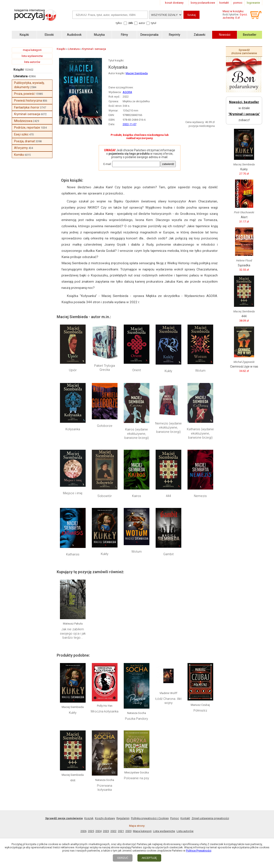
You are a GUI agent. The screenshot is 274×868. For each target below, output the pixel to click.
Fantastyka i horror (27, 107)
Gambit (168, 554)
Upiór (73, 370)
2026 (83, 831)
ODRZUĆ (123, 858)
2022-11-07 (130, 124)
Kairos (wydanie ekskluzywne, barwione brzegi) (137, 434)
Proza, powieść (24, 94)
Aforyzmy (21, 148)
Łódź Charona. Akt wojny (168, 701)
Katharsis (73, 554)
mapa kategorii (32, 50)
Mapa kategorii (142, 831)
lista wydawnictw (32, 56)
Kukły (168, 371)
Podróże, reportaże (27, 128)
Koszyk (89, 818)
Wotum (200, 371)
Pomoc (175, 818)
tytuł (154, 23)
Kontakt (185, 818)
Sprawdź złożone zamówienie (244, 52)
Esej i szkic (21, 134)
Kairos (137, 496)
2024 (98, 831)
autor (142, 23)
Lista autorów (185, 831)
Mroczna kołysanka (105, 711)
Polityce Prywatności (199, 851)
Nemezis (200, 496)
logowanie (253, 3)
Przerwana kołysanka (105, 788)
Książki (19, 70)
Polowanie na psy (136, 778)
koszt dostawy (174, 3)
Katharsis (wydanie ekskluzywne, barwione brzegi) (200, 433)
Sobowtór (105, 496)
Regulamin (123, 818)
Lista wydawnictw (164, 831)
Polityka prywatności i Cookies (150, 818)
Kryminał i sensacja (27, 114)
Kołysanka (73, 429)
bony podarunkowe (203, 3)
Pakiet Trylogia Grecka (105, 368)
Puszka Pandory (136, 719)
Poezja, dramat (25, 141)
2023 (106, 831)
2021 (121, 831)
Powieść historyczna (28, 101)
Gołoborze (105, 426)
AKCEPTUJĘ (149, 858)
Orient (137, 370)
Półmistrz (200, 711)
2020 (128, 831)
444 (168, 496)
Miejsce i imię (73, 493)
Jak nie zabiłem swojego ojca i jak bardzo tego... (73, 633)
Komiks (19, 155)
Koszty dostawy (105, 818)
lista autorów (32, 62)
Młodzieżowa (23, 121)
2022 (113, 831)
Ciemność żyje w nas (244, 366)
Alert (244, 217)
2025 (91, 831)
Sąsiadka (244, 265)
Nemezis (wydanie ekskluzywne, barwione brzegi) (168, 428)
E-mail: (107, 164)
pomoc (238, 3)
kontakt (224, 3)
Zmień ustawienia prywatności (210, 818)
